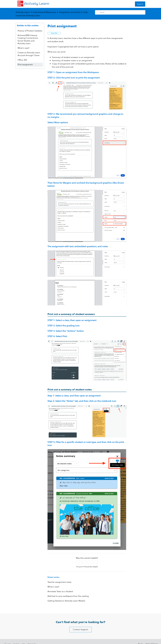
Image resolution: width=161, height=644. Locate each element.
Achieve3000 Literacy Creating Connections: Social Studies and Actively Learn (28, 39)
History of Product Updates (30, 31)
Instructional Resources (44, 12)
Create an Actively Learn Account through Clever (29, 54)
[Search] (120, 12)
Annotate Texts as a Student (60, 591)
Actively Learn (23, 12)
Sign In (140, 4)
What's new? (23, 48)
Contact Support (80, 630)
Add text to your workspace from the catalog (68, 596)
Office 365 (22, 60)
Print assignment (25, 65)
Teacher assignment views (59, 582)
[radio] (81, 562)
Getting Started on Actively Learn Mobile (66, 601)
